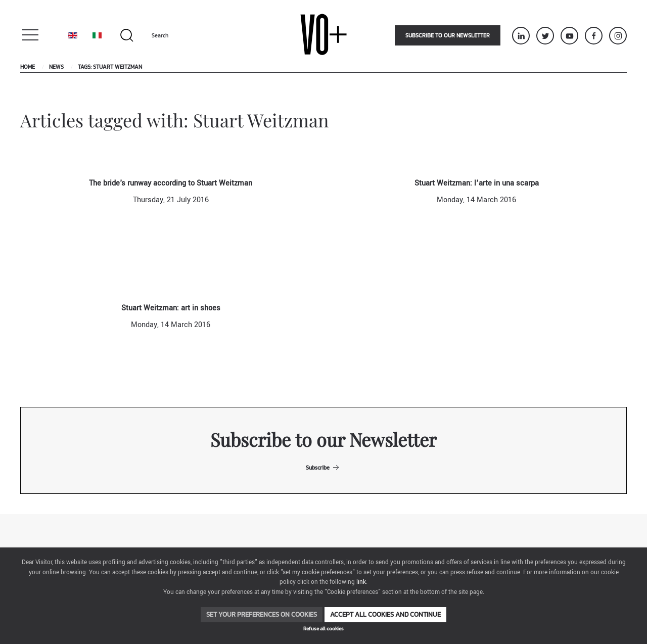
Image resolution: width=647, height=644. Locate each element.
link (361, 582)
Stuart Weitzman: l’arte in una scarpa (477, 183)
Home (28, 67)
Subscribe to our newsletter (448, 35)
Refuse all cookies (323, 629)
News (56, 67)
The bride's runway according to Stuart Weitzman (171, 183)
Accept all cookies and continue (385, 614)
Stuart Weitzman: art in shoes (171, 308)
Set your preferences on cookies (262, 614)
